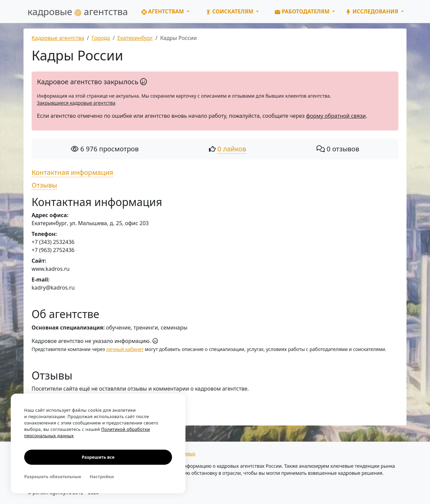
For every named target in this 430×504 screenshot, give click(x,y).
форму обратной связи (336, 116)
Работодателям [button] (303, 11)
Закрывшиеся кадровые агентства (76, 103)
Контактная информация (72, 172)
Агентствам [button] (163, 11)
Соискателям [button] (230, 11)
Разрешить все (98, 457)
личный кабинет (125, 349)
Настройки (102, 476)
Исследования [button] (373, 11)
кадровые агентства (78, 11)
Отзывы (44, 185)
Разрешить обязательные (53, 476)
